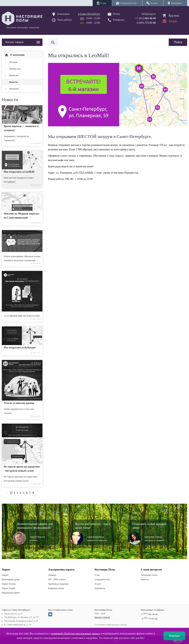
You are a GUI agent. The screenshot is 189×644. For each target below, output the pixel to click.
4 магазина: (63, 14)
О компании (15, 55)
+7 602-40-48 (149, 614)
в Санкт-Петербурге (89, 14)
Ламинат (52, 575)
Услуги (98, 584)
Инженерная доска (11, 579)
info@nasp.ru (149, 14)
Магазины (14, 89)
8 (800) (146, 23)
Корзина (174, 16)
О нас (97, 575)
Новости (13, 82)
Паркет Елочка (9, 584)
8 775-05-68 (150, 619)
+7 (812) (146, 18)
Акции (173, 21)
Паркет (5, 575)
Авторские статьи (149, 575)
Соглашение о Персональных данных (111, 625)
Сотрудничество (102, 579)
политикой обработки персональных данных (76, 634)
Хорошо (174, 636)
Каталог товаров (102, 617)
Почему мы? (15, 69)
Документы (100, 588)
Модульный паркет (11, 593)
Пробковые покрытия (58, 584)
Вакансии (14, 75)
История (13, 62)
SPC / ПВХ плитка (57, 579)
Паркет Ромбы (9, 588)
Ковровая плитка (56, 588)
